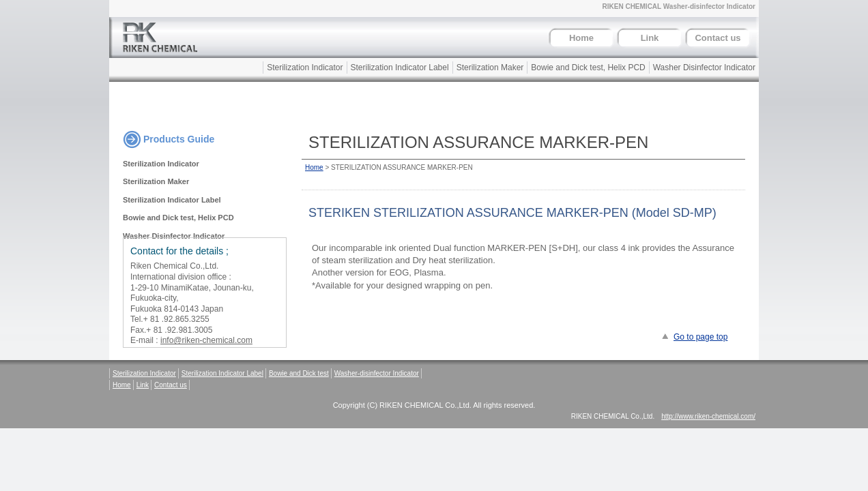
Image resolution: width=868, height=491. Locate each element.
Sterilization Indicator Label (400, 68)
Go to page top (700, 337)
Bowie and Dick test (299, 373)
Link (650, 38)
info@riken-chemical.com (206, 340)
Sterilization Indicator (305, 68)
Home (581, 38)
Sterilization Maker (490, 68)
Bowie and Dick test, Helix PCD (588, 68)
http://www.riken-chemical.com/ (708, 416)
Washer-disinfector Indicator (377, 373)
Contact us (718, 38)
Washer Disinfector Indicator (704, 68)
